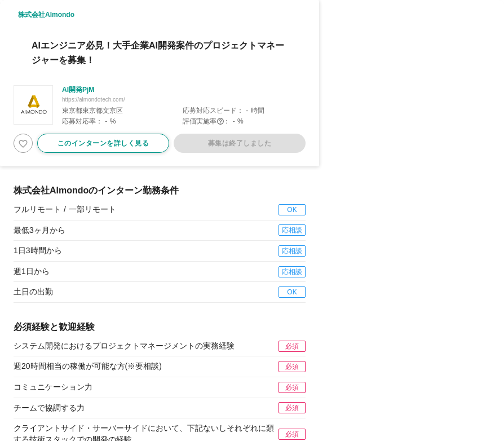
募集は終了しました (240, 143)
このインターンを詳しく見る (103, 143)
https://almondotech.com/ (94, 100)
